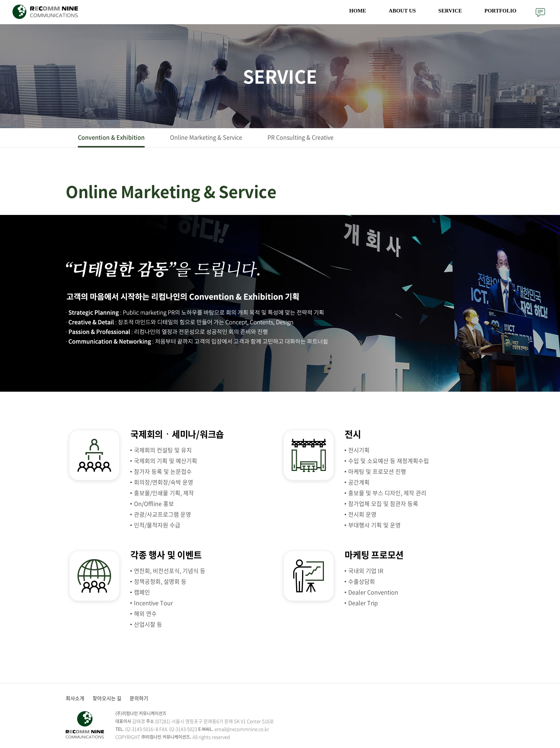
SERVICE (450, 11)
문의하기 (540, 13)
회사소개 (75, 698)
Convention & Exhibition (111, 137)
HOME (358, 11)
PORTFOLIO (501, 11)
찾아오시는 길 (107, 698)
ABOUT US (402, 11)
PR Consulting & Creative (301, 137)
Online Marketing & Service (206, 137)
